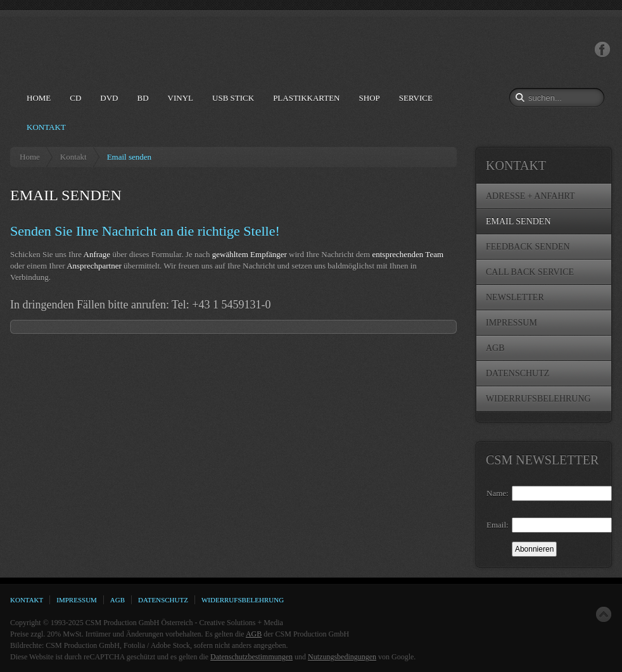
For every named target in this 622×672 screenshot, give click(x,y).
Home (30, 157)
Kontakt (73, 157)
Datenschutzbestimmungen (251, 657)
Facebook (602, 50)
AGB (254, 634)
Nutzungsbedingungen (342, 657)
